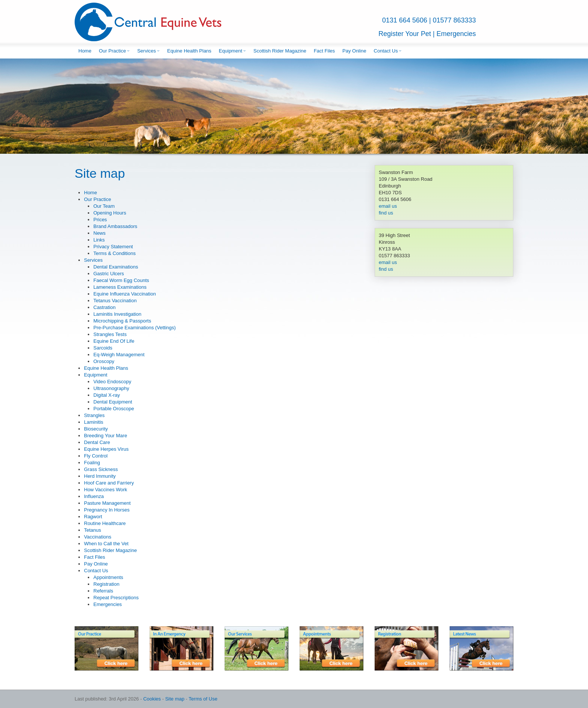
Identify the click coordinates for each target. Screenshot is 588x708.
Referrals (103, 591)
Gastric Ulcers (109, 274)
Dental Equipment (113, 402)
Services (148, 51)
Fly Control (96, 456)
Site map (175, 699)
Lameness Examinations (120, 287)
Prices (100, 220)
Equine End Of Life (114, 341)
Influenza (94, 496)
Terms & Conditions (115, 253)
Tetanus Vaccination (115, 301)
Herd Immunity (100, 476)
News (100, 233)
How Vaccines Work (106, 490)
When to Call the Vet (106, 544)
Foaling (92, 463)
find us (386, 213)
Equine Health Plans (189, 51)
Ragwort (93, 517)
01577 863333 (454, 20)
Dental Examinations (116, 267)
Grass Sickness (101, 469)
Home (85, 51)
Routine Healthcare (105, 523)
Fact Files (324, 51)
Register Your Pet (405, 34)
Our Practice (114, 51)
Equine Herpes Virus (106, 449)
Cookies (152, 699)
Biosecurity (96, 429)
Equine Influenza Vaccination (125, 294)
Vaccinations (98, 537)
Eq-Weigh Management (119, 355)
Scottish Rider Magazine (280, 51)
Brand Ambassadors (115, 226)
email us (388, 206)
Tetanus (93, 530)
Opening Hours (110, 213)
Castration (104, 307)
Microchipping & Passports (122, 321)
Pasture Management (107, 503)
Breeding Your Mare (106, 436)
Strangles (94, 415)
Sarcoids (103, 348)
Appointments (108, 577)
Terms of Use (203, 699)
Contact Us (388, 51)
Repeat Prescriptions (116, 598)
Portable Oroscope (114, 409)
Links (99, 240)
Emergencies (456, 34)
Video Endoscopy (112, 382)
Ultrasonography (111, 388)
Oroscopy (104, 361)
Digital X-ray (107, 395)
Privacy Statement (113, 247)
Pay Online (354, 51)
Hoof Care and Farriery (109, 483)
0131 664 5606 (405, 20)
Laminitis (94, 422)
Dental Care (97, 442)
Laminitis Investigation (117, 314)
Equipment (232, 51)
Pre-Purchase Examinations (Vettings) (135, 328)
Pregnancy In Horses (107, 510)
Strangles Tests (110, 334)
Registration (106, 584)
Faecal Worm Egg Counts (121, 280)
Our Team (104, 206)
